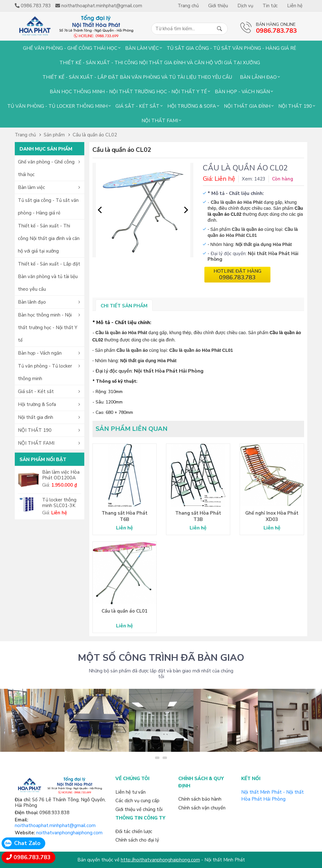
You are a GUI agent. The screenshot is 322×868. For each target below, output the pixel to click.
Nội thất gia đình (247, 106)
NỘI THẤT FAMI (160, 121)
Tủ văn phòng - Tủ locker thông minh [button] (45, 372)
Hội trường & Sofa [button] (37, 404)
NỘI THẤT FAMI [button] (36, 443)
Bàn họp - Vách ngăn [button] (40, 353)
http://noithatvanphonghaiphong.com (160, 860)
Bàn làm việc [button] (31, 187)
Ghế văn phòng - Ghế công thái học (70, 48)
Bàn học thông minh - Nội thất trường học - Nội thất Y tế (128, 92)
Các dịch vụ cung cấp (137, 801)
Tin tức (270, 6)
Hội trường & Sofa (192, 106)
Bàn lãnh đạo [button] (32, 302)
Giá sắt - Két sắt (137, 106)
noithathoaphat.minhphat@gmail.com (55, 825)
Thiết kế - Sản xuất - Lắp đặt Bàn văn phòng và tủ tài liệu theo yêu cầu (137, 77)
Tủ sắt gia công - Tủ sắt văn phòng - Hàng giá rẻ (231, 48)
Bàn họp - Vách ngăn (242, 92)
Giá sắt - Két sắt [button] (36, 391)
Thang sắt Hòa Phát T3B (198, 516)
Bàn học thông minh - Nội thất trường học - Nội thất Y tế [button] (48, 328)
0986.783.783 (32, 857)
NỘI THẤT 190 (295, 106)
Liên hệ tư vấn (130, 792)
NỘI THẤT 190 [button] (35, 430)
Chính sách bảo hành (200, 799)
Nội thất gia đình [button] (36, 417)
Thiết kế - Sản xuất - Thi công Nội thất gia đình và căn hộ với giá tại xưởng (160, 63)
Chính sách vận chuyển (202, 808)
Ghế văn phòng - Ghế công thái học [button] (46, 168)
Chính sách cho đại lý (137, 840)
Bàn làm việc (142, 48)
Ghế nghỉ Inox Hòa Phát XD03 (272, 516)
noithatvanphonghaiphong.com (69, 833)
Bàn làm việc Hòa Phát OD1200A (61, 475)
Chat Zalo (27, 843)
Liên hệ (295, 6)
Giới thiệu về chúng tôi (139, 809)
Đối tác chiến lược (134, 831)
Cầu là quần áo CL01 (125, 611)
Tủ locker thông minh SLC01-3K (59, 503)
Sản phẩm (54, 135)
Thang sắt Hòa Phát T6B (125, 516)
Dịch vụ (245, 6)
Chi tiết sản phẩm (124, 306)
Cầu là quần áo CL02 (95, 135)
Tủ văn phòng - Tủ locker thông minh (57, 106)
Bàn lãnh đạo (258, 77)
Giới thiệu (218, 6)
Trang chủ (188, 6)
